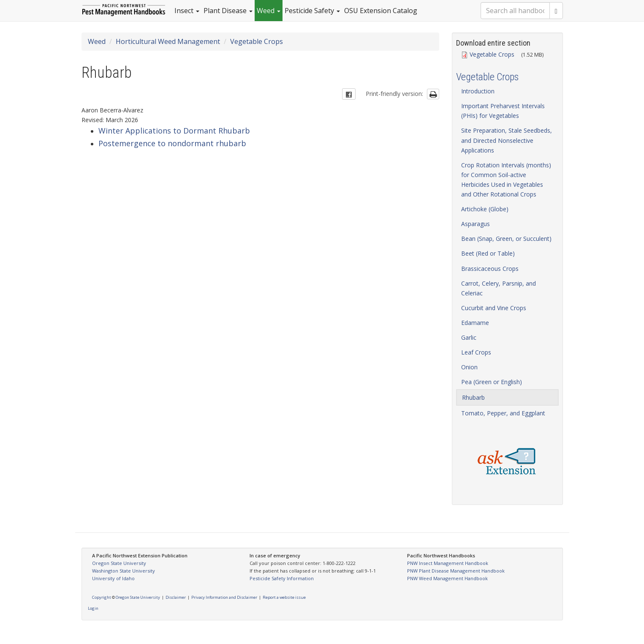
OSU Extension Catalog (381, 11)
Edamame (475, 323)
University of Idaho (113, 578)
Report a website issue (284, 597)
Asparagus (476, 224)
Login (93, 608)
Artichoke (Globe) (485, 209)
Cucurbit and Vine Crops (494, 308)
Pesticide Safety (312, 11)
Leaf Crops (476, 352)
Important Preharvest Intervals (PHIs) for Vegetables (503, 111)
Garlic (469, 337)
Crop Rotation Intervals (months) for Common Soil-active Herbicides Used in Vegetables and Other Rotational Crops (506, 180)
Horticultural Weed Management (168, 41)
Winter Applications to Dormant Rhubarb (174, 131)
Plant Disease (228, 11)
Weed (269, 11)
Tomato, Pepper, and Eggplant (503, 413)
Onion (469, 367)
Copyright (102, 597)
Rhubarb (473, 397)
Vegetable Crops (257, 41)
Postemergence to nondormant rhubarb (172, 143)
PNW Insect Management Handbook (448, 563)
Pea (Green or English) (492, 382)
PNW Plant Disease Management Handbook (456, 571)
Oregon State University (119, 563)
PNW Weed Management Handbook (447, 578)
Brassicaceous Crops (490, 269)
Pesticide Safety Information (282, 578)
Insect (187, 11)
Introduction (478, 91)
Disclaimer (176, 597)
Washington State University (124, 571)
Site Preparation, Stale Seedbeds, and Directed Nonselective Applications (507, 140)
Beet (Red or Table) (488, 253)
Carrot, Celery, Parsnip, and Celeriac (499, 288)
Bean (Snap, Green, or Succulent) (506, 239)
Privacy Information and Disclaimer (224, 597)
